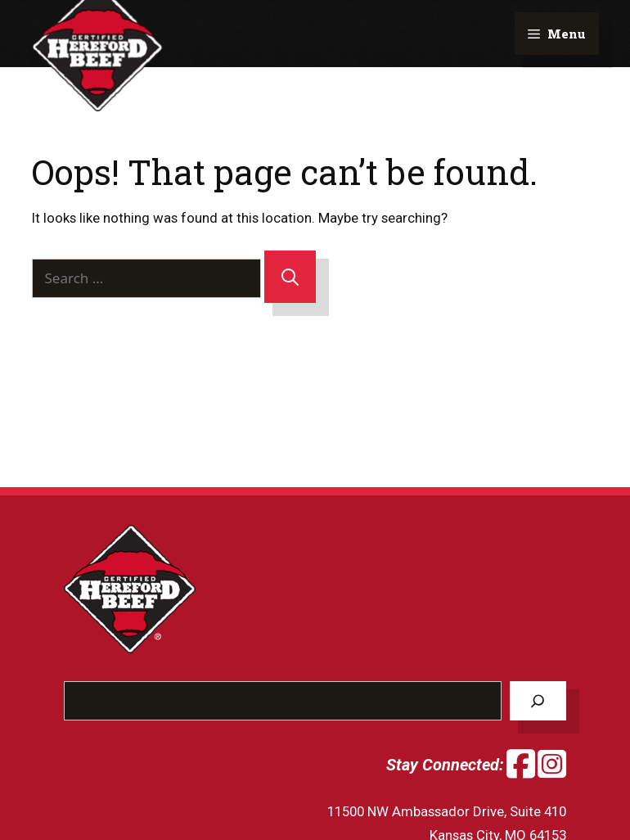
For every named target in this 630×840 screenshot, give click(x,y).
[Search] (290, 277)
